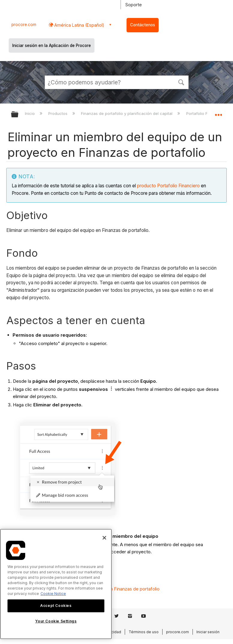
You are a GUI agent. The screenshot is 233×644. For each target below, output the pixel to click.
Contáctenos (143, 25)
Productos (58, 113)
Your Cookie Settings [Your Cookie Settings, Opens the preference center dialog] (56, 621)
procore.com (24, 25)
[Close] (104, 538)
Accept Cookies (56, 606)
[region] (56, 584)
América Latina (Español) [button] (79, 25)
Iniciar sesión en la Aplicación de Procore (52, 45)
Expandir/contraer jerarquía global (19, 115)
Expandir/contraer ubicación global (218, 113)
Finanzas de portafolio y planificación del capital (127, 113)
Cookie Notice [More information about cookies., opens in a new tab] (53, 594)
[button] (181, 82)
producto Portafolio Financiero (168, 186)
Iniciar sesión (208, 632)
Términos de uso (144, 632)
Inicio (30, 113)
